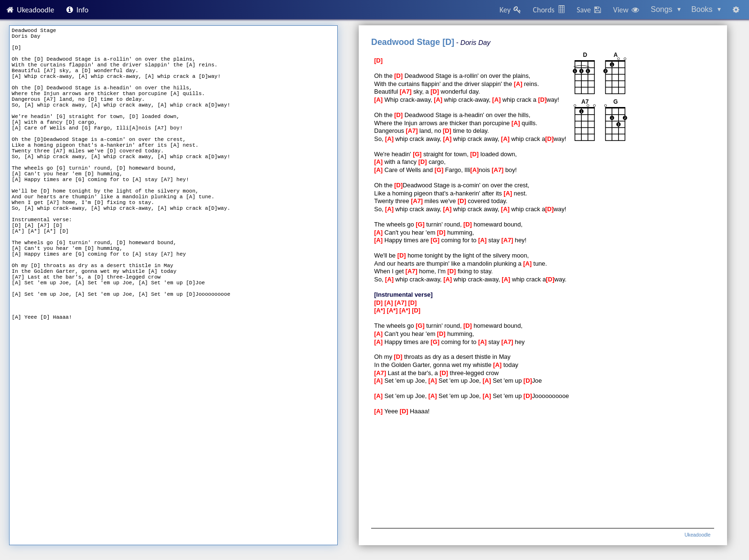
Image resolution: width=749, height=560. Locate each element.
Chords (549, 10)
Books (706, 9)
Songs (666, 9)
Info (77, 10)
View (627, 10)
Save (589, 10)
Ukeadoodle (30, 10)
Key (511, 10)
